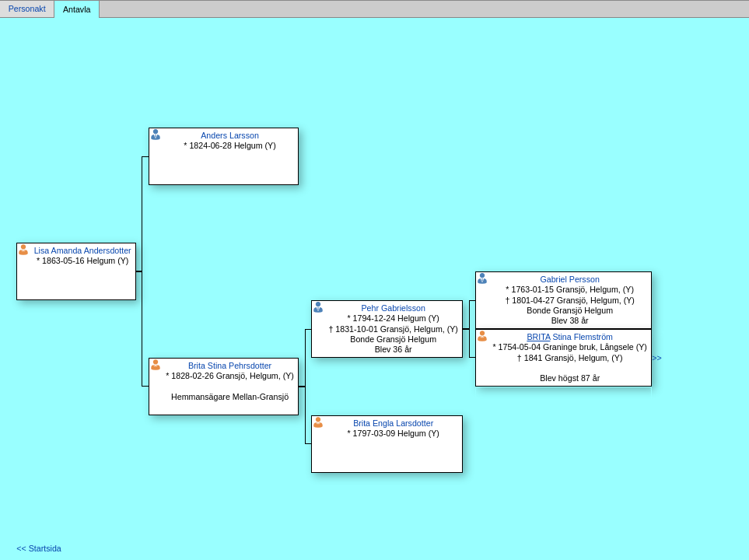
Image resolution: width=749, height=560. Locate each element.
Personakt (27, 9)
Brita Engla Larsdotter (393, 423)
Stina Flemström (570, 337)
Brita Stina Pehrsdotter (230, 366)
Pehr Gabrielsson (394, 308)
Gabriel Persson (569, 279)
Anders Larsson (230, 135)
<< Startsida (38, 548)
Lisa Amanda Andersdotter (83, 250)
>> (656, 358)
